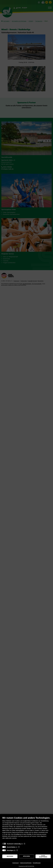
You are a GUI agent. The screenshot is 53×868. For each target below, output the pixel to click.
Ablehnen (10, 856)
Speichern (26, 856)
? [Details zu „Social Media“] (19, 847)
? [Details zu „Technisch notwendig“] (24, 844)
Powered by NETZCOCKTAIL (26, 866)
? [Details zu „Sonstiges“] (17, 850)
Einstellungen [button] (37, 863)
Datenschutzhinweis (26, 863)
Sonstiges (10, 850)
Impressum (16, 863)
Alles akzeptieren (43, 856)
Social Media (11, 847)
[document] (26, 829)
